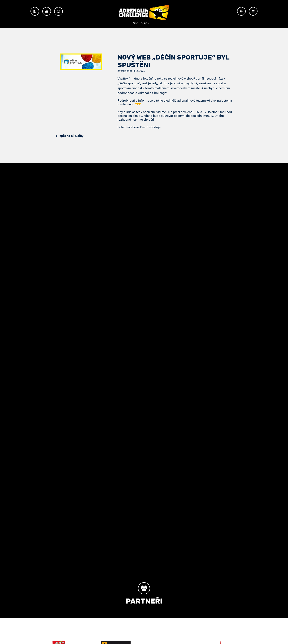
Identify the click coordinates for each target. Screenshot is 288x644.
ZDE (138, 104)
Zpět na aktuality (69, 136)
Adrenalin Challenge (144, 14)
